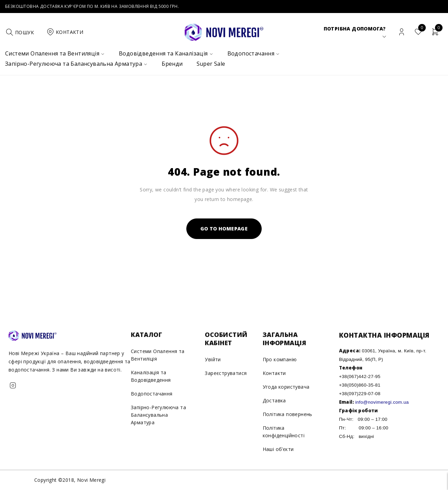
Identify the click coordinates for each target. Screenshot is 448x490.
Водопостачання (152, 394)
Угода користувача (286, 387)
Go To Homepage (224, 229)
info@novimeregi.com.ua (382, 402)
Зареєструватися (226, 373)
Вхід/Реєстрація (402, 32)
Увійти (213, 359)
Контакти (274, 373)
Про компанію (280, 359)
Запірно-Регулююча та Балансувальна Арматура (158, 415)
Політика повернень (288, 414)
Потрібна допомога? (355, 29)
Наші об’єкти (278, 449)
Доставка (274, 400)
